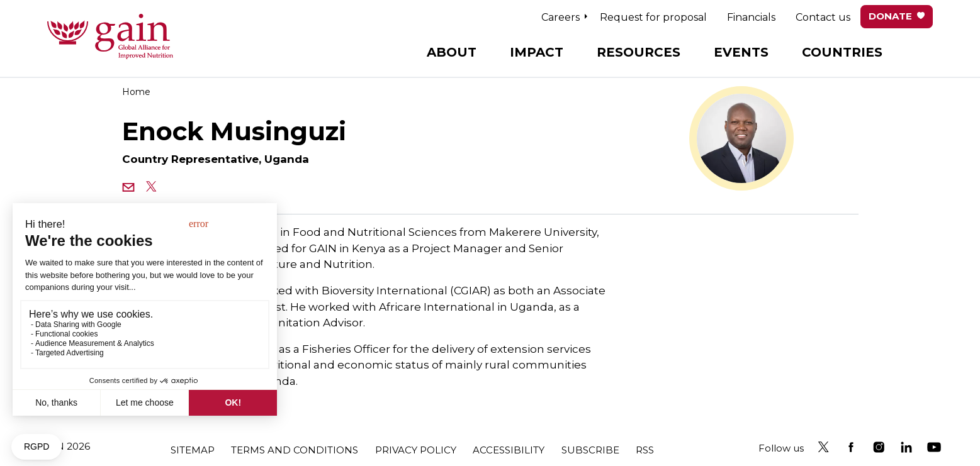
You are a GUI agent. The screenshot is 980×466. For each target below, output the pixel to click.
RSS (645, 450)
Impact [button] (537, 52)
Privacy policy (416, 450)
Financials (751, 17)
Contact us (823, 17)
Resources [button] (639, 52)
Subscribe (590, 450)
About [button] (452, 52)
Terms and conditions (295, 450)
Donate (890, 16)
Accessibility (509, 450)
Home (136, 92)
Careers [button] (560, 17)
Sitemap (193, 450)
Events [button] (741, 52)
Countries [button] (842, 52)
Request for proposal (653, 17)
